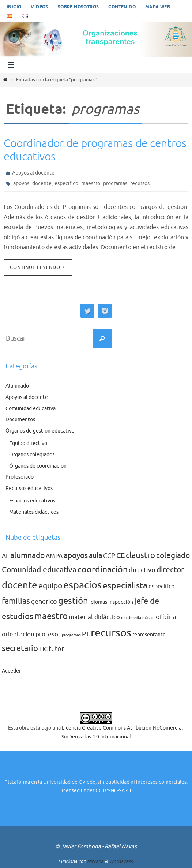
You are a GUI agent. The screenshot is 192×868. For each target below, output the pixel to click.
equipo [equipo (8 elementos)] (50, 586)
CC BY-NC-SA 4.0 (114, 791)
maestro (91, 184)
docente (42, 184)
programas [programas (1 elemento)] (71, 635)
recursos (140, 184)
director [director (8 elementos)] (170, 570)
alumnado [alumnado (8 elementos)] (27, 555)
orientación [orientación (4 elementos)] (18, 634)
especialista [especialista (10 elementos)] (125, 586)
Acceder (11, 671)
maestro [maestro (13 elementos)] (51, 616)
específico (66, 184)
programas (115, 184)
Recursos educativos (29, 488)
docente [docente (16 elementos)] (20, 585)
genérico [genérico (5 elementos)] (44, 602)
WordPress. (121, 861)
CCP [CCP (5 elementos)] (109, 556)
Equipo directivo (28, 443)
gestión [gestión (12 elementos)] (73, 601)
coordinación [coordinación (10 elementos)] (103, 570)
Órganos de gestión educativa (40, 431)
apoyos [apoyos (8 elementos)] (76, 555)
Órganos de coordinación (38, 466)
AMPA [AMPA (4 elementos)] (54, 556)
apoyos (21, 184)
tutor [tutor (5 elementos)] (56, 649)
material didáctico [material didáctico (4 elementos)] (94, 617)
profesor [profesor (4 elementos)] (48, 634)
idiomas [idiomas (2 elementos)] (98, 602)
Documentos (20, 420)
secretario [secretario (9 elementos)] (20, 648)
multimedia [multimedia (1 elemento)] (131, 618)
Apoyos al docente (33, 173)
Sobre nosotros (78, 7)
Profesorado (20, 477)
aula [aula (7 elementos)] (95, 555)
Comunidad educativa (31, 409)
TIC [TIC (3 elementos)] (43, 649)
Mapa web (158, 7)
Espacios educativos (32, 501)
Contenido (122, 7)
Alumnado (17, 386)
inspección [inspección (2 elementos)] (121, 602)
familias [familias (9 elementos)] (16, 601)
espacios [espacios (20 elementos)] (82, 585)
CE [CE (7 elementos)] (121, 555)
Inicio (14, 7)
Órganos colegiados (32, 455)
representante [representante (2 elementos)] (149, 635)
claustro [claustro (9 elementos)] (140, 555)
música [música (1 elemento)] (148, 618)
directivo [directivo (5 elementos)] (142, 570)
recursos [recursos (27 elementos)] (111, 633)
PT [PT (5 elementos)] (86, 634)
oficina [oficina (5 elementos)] (166, 617)
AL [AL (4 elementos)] (5, 556)
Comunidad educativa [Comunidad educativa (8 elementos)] (39, 570)
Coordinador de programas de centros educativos (95, 150)
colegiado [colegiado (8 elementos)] (173, 555)
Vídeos (39, 7)
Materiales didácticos (34, 512)
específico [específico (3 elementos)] (161, 587)
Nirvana (95, 861)
